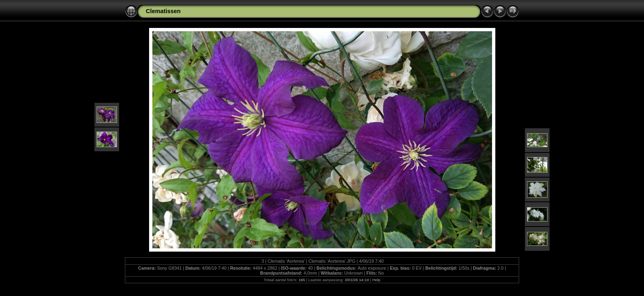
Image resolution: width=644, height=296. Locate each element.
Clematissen (163, 11)
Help (376, 280)
